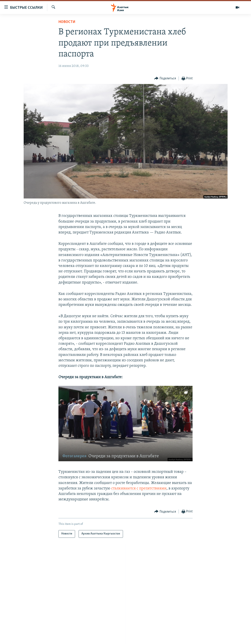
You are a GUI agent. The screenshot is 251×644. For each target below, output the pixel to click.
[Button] (165, 79)
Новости (67, 22)
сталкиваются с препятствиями (139, 488)
